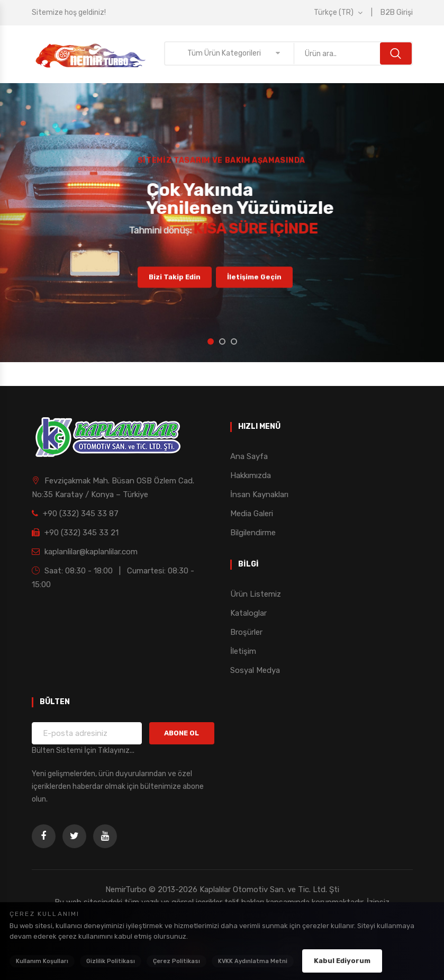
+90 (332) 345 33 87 (75, 514)
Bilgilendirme (253, 533)
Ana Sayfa (249, 456)
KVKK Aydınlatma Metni (253, 961)
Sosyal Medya (255, 670)
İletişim (243, 651)
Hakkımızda (251, 475)
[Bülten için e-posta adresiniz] (87, 733)
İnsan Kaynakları (259, 495)
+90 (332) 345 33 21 (75, 533)
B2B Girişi (397, 12)
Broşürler (246, 632)
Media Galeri (252, 514)
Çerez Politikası (176, 961)
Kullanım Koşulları (42, 961)
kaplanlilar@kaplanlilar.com (85, 552)
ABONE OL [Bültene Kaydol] (182, 733)
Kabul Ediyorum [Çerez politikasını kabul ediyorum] (342, 961)
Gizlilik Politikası (111, 961)
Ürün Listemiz (256, 594)
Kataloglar (248, 613)
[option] (222, 223)
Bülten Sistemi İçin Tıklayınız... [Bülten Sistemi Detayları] (83, 750)
